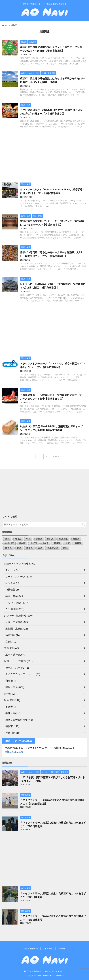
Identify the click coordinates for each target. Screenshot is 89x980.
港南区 (22, 543)
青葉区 (39, 539)
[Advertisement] (44, 156)
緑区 (19, 548)
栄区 (40, 548)
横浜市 (18, 539)
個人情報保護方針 (31, 949)
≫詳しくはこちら (14, 752)
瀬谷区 (8, 548)
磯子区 (30, 548)
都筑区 (76, 539)
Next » (56, 457)
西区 (7, 539)
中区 (28, 539)
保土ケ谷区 (53, 548)
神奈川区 (10, 543)
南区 (65, 548)
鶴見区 (78, 543)
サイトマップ (48, 949)
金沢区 (34, 543)
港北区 (51, 539)
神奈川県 (63, 539)
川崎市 (45, 543)
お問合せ (61, 949)
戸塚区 (57, 543)
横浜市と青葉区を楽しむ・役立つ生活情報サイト (44, 971)
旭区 (68, 543)
